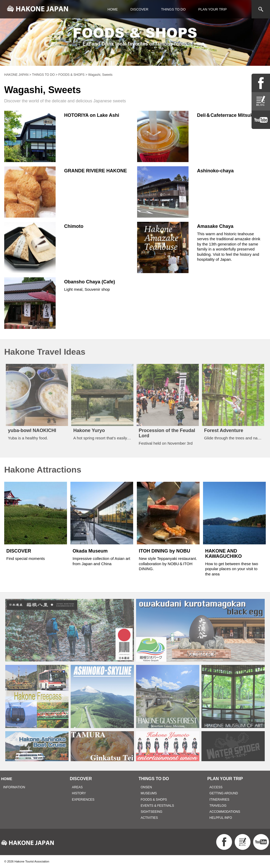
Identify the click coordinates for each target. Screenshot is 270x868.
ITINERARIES (219, 800)
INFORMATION (14, 787)
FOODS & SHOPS (154, 800)
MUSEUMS (149, 793)
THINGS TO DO (173, 9)
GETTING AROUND (224, 793)
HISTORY (79, 793)
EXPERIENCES (83, 800)
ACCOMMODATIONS (225, 812)
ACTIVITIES (149, 818)
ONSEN (146, 787)
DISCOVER (139, 9)
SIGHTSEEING (152, 812)
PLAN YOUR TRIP (213, 9)
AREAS (77, 787)
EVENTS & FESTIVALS (157, 806)
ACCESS (216, 787)
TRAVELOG (218, 806)
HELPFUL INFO (221, 818)
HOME (113, 9)
